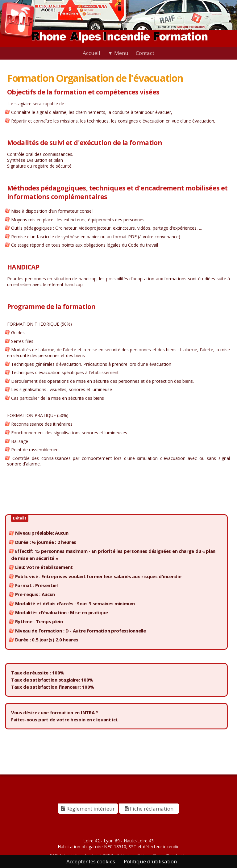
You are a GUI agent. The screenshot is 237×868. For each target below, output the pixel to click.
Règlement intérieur (88, 809)
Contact (145, 53)
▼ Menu (118, 53)
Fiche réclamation (149, 809)
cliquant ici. (105, 720)
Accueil (91, 53)
